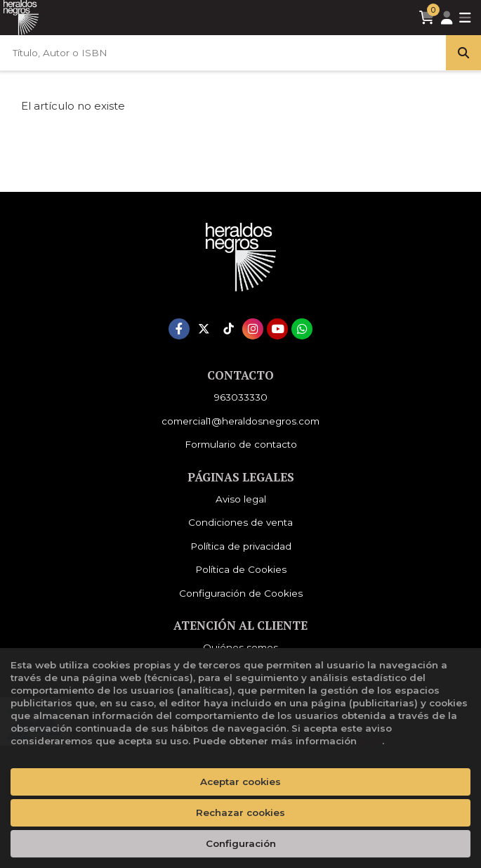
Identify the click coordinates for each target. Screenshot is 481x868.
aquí (371, 741)
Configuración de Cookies (241, 593)
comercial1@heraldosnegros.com (240, 421)
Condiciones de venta (240, 522)
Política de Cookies (241, 569)
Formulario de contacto (241, 444)
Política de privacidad (241, 546)
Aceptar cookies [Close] (240, 782)
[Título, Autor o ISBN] (223, 53)
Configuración (241, 843)
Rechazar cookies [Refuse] (240, 812)
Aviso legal (241, 499)
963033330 (241, 397)
